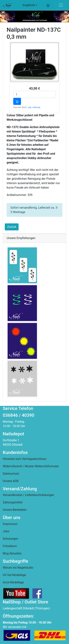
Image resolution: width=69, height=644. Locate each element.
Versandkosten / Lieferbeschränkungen (28, 495)
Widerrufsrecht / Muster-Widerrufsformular (31, 466)
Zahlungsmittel (13, 502)
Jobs (6, 531)
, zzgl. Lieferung (34, 107)
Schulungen (10, 539)
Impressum (10, 524)
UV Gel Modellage (14, 575)
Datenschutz (11, 474)
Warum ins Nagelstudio (18, 568)
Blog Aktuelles (12, 553)
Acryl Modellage (13, 582)
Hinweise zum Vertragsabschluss (25, 459)
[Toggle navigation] (61, 5)
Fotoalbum (10, 546)
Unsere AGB (11, 481)
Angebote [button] (29, 5)
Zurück (12, 227)
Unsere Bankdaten (15, 510)
